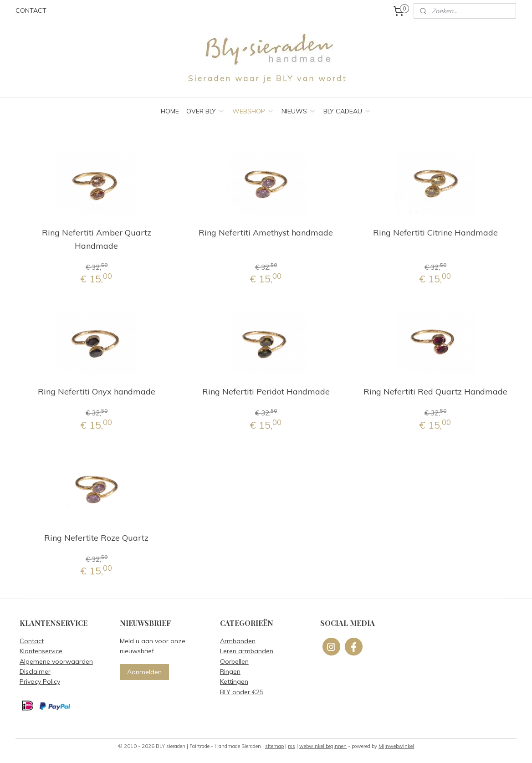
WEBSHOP (253, 111)
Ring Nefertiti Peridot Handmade (266, 392)
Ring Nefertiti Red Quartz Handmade (435, 392)
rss (292, 746)
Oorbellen (234, 661)
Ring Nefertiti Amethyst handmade (266, 233)
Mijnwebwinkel (396, 746)
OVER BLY (206, 111)
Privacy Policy (40, 681)
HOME (170, 111)
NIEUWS (299, 111)
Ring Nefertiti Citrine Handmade (435, 233)
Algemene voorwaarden (56, 661)
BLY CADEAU (347, 111)
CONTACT (31, 10)
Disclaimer (35, 671)
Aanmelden (144, 672)
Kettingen (234, 681)
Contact (32, 641)
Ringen (230, 671)
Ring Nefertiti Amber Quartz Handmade (97, 239)
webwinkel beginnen (323, 746)
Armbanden (238, 641)
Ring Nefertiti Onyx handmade (97, 392)
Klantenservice (41, 651)
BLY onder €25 (242, 692)
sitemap (274, 746)
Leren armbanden (247, 651)
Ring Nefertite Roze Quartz (96, 538)
